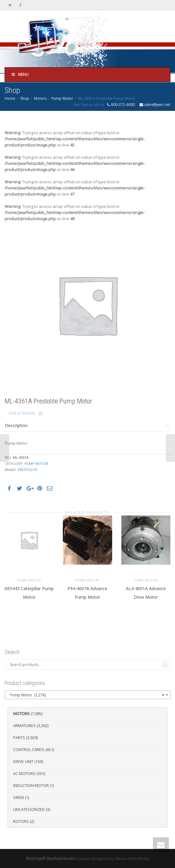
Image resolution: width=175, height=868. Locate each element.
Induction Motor (31, 785)
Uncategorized (29, 809)
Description (16, 425)
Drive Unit (23, 761)
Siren (19, 797)
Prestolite (28, 470)
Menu (20, 74)
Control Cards (29, 749)
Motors (40, 98)
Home (10, 98)
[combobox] (87, 695)
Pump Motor (62, 98)
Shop (25, 98)
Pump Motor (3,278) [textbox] (86, 695)
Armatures (25, 726)
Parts (19, 738)
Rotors (21, 821)
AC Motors (24, 773)
